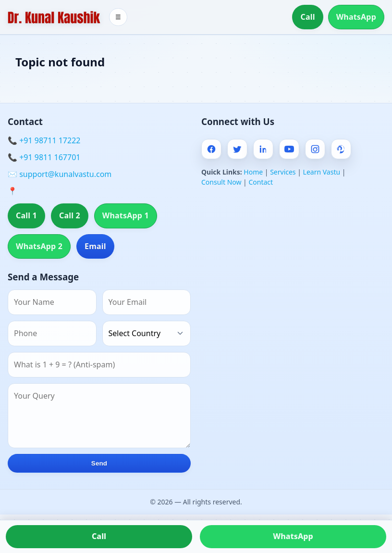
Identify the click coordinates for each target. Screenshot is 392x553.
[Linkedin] (263, 149)
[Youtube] (289, 149)
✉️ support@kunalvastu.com (60, 174)
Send (99, 463)
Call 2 (70, 215)
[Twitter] (237, 149)
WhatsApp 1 (126, 215)
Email (95, 246)
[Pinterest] (341, 149)
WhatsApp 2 (39, 246)
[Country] (147, 333)
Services (283, 172)
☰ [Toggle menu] (118, 17)
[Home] (54, 17)
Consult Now (221, 182)
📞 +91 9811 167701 (44, 157)
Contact (261, 182)
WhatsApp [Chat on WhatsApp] (293, 536)
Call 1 (26, 215)
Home (253, 172)
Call (307, 17)
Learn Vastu (322, 172)
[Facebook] (211, 149)
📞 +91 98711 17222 (44, 140)
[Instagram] (315, 149)
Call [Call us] (99, 536)
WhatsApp (356, 17)
